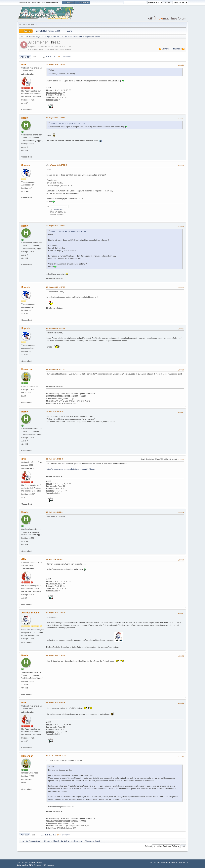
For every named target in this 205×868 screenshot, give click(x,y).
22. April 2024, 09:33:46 (55, 459)
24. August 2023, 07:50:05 (58, 165)
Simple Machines (36, 862)
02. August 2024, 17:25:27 (56, 613)
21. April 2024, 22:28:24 (55, 412)
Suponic (26, 165)
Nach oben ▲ (183, 862)
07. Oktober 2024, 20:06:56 (56, 756)
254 (47, 57)
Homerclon (27, 369)
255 (51, 57)
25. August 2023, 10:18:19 (56, 226)
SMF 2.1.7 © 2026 (23, 862)
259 (69, 57)
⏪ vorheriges (165, 49)
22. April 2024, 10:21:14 (55, 512)
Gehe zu (148, 846)
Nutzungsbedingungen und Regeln (165, 862)
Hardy (25, 118)
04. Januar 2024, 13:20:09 (55, 328)
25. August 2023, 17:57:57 (56, 287)
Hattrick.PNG (56, 210)
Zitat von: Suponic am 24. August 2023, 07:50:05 (69, 231)
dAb (24, 65)
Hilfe (151, 862)
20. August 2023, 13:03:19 (56, 118)
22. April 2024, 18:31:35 (55, 559)
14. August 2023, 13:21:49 (56, 65)
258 (65, 57)
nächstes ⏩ (179, 49)
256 (55, 57)
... (44, 57)
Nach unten (25, 57)
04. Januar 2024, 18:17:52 (55, 369)
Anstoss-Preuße (30, 613)
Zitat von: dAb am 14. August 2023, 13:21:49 (68, 124)
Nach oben (25, 835)
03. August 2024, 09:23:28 (56, 703)
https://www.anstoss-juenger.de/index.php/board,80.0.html (71, 469)
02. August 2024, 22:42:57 (56, 655)
